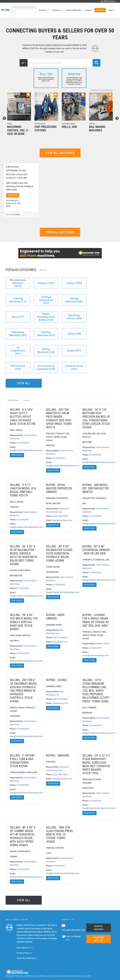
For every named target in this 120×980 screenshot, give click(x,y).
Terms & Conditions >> (27, 958)
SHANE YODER (102, 644)
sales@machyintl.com (62, 520)
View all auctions (60, 232)
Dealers (88, 10)
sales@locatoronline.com (73, 930)
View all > (43, 270)
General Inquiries (99, 928)
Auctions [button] (57, 10)
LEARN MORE (13, 195)
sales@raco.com (60, 642)
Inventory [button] (43, 10)
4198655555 (96, 648)
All (23, 63)
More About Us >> (25, 948)
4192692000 (23, 443)
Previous (4, 118)
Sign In (112, 10)
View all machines (60, 153)
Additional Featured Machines (101, 90)
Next (116, 118)
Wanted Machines (74, 10)
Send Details (17, 455)
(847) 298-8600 (60, 638)
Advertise (100, 10)
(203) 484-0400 (60, 516)
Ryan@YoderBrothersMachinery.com (26, 450)
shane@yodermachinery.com (96, 655)
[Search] (24, 7)
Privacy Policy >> (24, 953)
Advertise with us (99, 939)
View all (24, 383)
